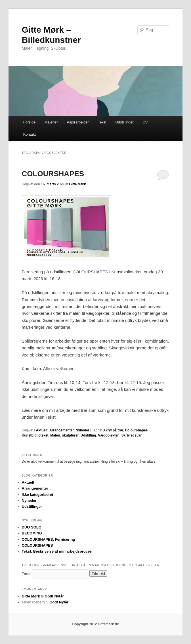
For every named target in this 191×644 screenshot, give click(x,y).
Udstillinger (124, 122)
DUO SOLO (32, 527)
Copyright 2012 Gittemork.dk (95, 624)
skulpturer (71, 435)
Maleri (55, 435)
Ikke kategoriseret (38, 495)
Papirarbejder (78, 122)
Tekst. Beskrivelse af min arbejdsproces (57, 551)
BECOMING (32, 533)
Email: (27, 574)
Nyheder (83, 430)
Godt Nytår (54, 596)
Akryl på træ (113, 430)
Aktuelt (42, 430)
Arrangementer (62, 430)
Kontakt (30, 134)
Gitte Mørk (77, 184)
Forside (29, 122)
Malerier (51, 122)
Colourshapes (136, 430)
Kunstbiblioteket (35, 435)
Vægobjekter (108, 435)
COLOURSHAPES (53, 174)
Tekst (102, 122)
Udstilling (88, 435)
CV (145, 122)
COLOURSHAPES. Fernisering (49, 539)
